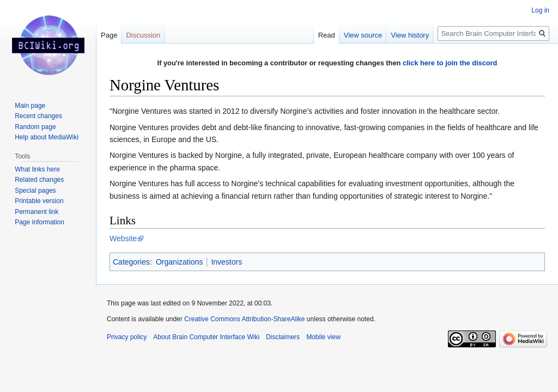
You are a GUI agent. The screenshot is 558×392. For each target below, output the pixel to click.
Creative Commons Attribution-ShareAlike (244, 319)
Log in (540, 10)
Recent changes (38, 116)
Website (123, 238)
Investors (226, 262)
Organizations (179, 262)
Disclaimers (283, 337)
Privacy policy (127, 337)
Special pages (35, 191)
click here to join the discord (450, 63)
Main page (30, 106)
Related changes (39, 180)
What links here (37, 169)
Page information (40, 222)
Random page (35, 127)
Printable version (39, 201)
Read (327, 35)
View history (410, 35)
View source (363, 35)
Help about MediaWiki (47, 137)
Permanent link (37, 212)
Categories (131, 262)
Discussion (143, 35)
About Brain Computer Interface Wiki (206, 337)
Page (109, 35)
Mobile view (323, 337)
